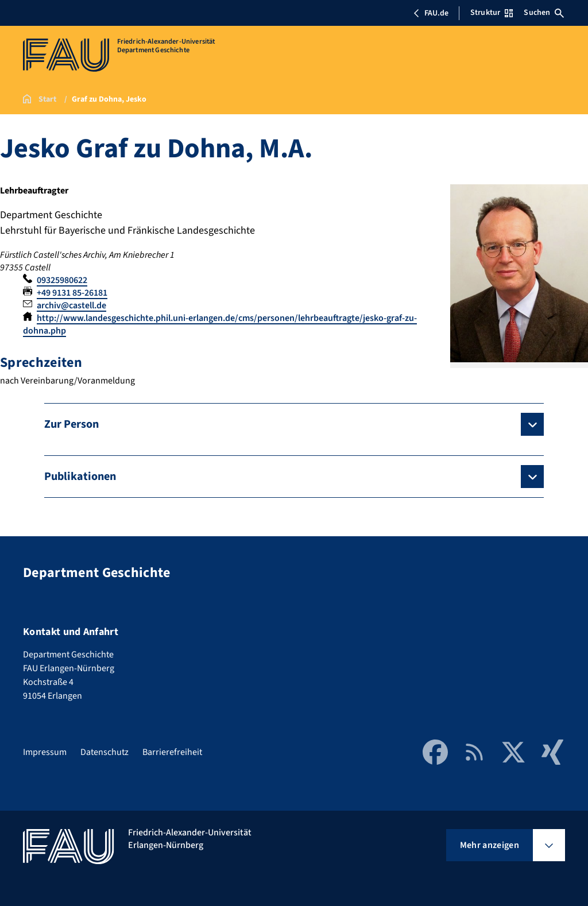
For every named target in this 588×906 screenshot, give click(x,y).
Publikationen (80, 477)
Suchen (544, 13)
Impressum (45, 752)
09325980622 (62, 280)
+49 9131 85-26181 (72, 293)
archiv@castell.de (71, 305)
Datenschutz (105, 752)
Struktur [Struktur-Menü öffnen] (492, 13)
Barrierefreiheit (172, 752)
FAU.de (431, 13)
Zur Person (71, 424)
